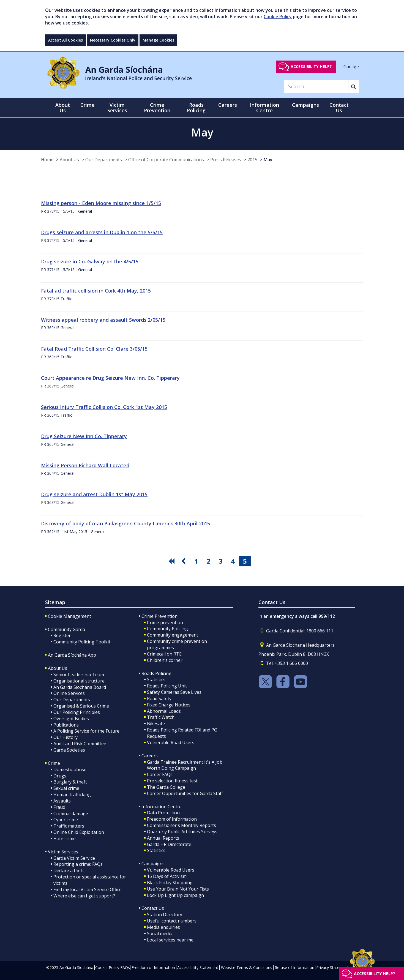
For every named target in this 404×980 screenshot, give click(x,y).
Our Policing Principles (77, 712)
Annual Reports (163, 838)
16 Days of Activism (167, 876)
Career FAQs (160, 774)
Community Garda (66, 629)
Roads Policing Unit (167, 686)
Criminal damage (71, 814)
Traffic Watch (161, 717)
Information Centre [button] (264, 108)
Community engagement (173, 635)
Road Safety (159, 698)
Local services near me (170, 940)
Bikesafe (156, 724)
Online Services (69, 693)
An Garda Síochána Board (80, 687)
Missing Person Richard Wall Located (85, 465)
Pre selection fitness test (172, 781)
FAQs (125, 967)
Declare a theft (69, 870)
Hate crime (65, 839)
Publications (66, 725)
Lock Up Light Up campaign (175, 895)
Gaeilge (351, 66)
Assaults (62, 801)
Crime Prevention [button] (157, 108)
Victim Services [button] (117, 108)
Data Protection (163, 813)
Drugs (60, 776)
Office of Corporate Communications (166, 160)
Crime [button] (88, 105)
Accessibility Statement (198, 967)
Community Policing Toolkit (82, 642)
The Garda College (166, 787)
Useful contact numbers (172, 921)
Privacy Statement (332, 967)
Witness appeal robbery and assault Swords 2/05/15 (103, 320)
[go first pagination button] (172, 561)
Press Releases (226, 160)
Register (62, 635)
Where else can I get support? (84, 896)
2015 (252, 160)
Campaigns (153, 864)
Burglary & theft (70, 782)
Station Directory (165, 915)
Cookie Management (69, 616)
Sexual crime (66, 788)
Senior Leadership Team (79, 675)
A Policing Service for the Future (86, 731)
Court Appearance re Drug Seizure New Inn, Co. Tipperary (110, 378)
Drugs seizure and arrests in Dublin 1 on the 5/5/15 (102, 232)
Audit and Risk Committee (80, 744)
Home (47, 160)
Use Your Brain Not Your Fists (178, 889)
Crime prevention (165, 623)
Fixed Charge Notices (169, 705)
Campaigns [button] (305, 105)
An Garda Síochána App (72, 655)
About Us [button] (63, 108)
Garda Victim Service (74, 858)
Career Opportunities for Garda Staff (185, 793)
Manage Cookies (158, 40)
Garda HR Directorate (169, 844)
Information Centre (162, 807)
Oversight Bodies (71, 719)
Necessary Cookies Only (113, 40)
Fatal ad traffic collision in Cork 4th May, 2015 (96, 291)
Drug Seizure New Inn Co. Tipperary (84, 436)
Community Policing (167, 629)
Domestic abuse (70, 769)
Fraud (59, 807)
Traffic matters (69, 826)
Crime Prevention (159, 616)
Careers (150, 756)
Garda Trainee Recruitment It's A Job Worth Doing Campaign (185, 765)
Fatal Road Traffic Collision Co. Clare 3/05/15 (94, 349)
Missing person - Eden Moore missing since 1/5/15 (101, 203)
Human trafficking (72, 795)
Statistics (156, 679)
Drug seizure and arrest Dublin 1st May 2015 (94, 494)
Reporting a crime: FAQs (78, 864)
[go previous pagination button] (184, 561)
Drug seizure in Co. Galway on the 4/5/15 (90, 261)
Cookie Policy (278, 17)
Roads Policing (156, 673)
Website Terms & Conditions (247, 967)
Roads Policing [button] (196, 108)
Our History (65, 737)
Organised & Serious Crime (81, 706)
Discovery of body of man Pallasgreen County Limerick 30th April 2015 (125, 523)
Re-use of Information (294, 967)
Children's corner (165, 660)
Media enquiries (163, 927)
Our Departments (104, 160)
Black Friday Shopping (170, 883)
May (268, 160)
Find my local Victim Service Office (88, 889)
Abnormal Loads (164, 711)
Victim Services (63, 852)
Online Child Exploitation (79, 832)
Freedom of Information (172, 819)
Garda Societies (69, 750)
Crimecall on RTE (164, 654)
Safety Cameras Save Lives (174, 692)
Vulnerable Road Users (171, 742)
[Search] (316, 86)
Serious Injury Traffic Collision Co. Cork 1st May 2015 (104, 407)
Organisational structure (79, 681)
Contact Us (153, 908)
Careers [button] (228, 105)
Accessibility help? (311, 66)
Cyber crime (66, 820)
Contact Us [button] (339, 108)
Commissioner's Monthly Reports (181, 825)
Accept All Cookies (65, 40)
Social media (160, 933)
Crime (54, 763)
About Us (69, 160)
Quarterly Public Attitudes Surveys (182, 832)
